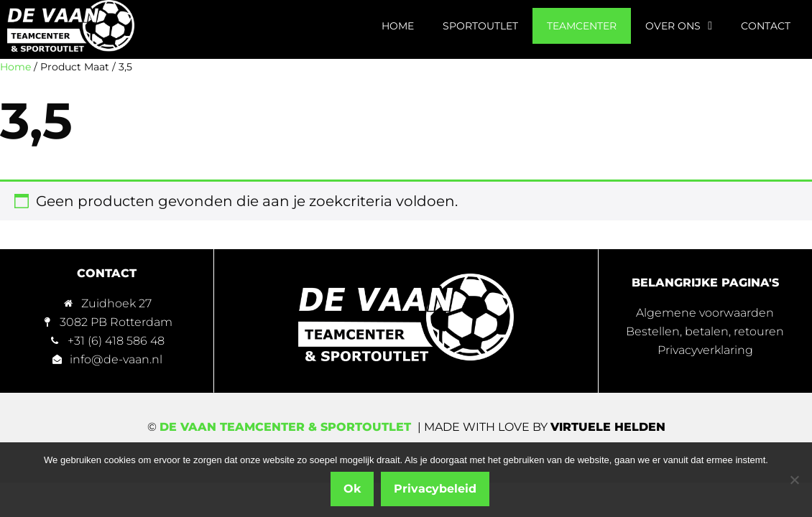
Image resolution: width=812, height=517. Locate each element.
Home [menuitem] (398, 26)
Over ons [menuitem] (679, 26)
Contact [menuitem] (766, 26)
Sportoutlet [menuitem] (480, 26)
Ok (352, 489)
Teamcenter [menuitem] (582, 26)
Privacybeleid (435, 489)
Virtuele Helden (608, 427)
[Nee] (794, 480)
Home (15, 67)
